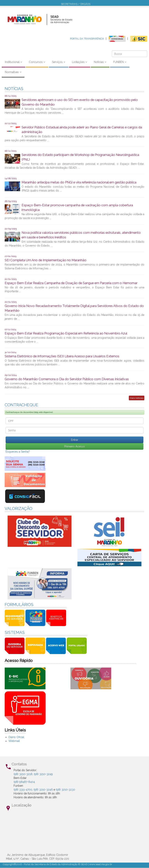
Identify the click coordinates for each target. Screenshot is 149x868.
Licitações (80, 62)
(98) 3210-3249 (43, 774)
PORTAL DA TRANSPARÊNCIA (87, 39)
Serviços (59, 62)
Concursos (37, 62)
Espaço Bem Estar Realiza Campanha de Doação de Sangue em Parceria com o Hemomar (71, 283)
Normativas (13, 72)
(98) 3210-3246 (43, 790)
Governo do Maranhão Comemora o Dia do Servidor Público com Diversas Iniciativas (67, 379)
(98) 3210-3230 (65, 790)
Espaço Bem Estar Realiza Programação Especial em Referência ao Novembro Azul (66, 333)
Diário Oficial (16, 737)
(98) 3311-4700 (23, 790)
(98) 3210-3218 (23, 774)
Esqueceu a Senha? (18, 452)
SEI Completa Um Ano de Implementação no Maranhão (45, 260)
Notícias (100, 62)
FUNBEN (120, 62)
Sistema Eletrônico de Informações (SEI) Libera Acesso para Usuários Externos (62, 356)
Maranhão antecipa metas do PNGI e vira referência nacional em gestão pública (79, 182)
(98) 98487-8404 (24, 782)
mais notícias (137, 398)
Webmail (14, 741)
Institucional (13, 62)
